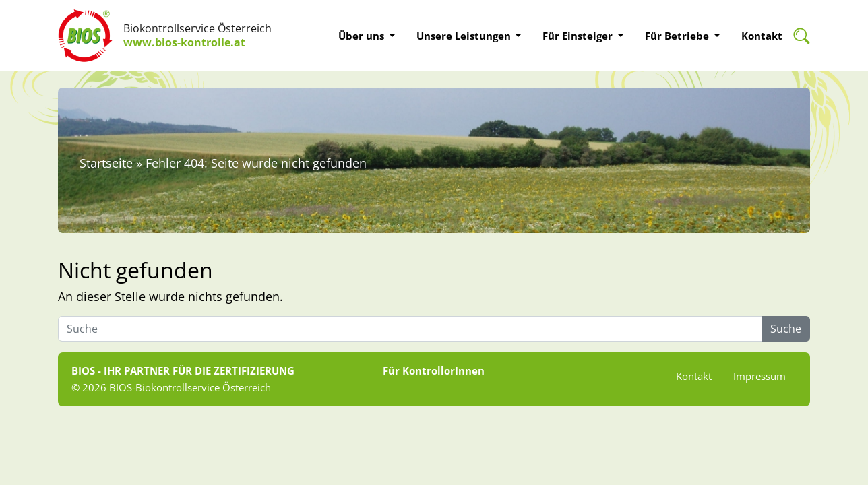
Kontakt (762, 36)
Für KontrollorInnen (434, 370)
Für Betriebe (678, 36)
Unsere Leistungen (465, 36)
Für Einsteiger (579, 36)
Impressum (759, 376)
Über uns (363, 36)
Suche (786, 329)
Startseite (106, 163)
